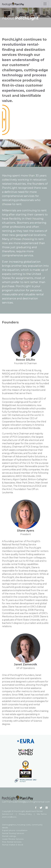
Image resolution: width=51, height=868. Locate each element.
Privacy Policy (25, 814)
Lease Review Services (13, 839)
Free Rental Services (12, 842)
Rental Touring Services (13, 833)
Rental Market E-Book (13, 845)
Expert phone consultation (15, 830)
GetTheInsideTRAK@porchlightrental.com (26, 802)
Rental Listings (9, 836)
